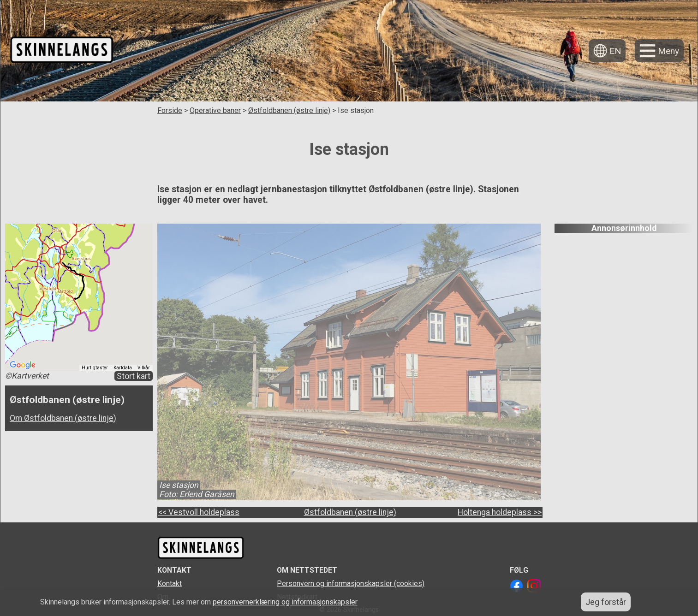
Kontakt (170, 583)
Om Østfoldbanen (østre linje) (63, 418)
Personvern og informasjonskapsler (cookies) (351, 583)
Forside (170, 110)
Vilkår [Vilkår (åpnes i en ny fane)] (144, 368)
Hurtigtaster (95, 368)
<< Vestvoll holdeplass (199, 512)
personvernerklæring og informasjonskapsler (285, 602)
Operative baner (215, 110)
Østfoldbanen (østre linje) (289, 110)
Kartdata (123, 368)
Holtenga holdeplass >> (500, 512)
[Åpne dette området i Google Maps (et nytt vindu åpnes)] (23, 365)
